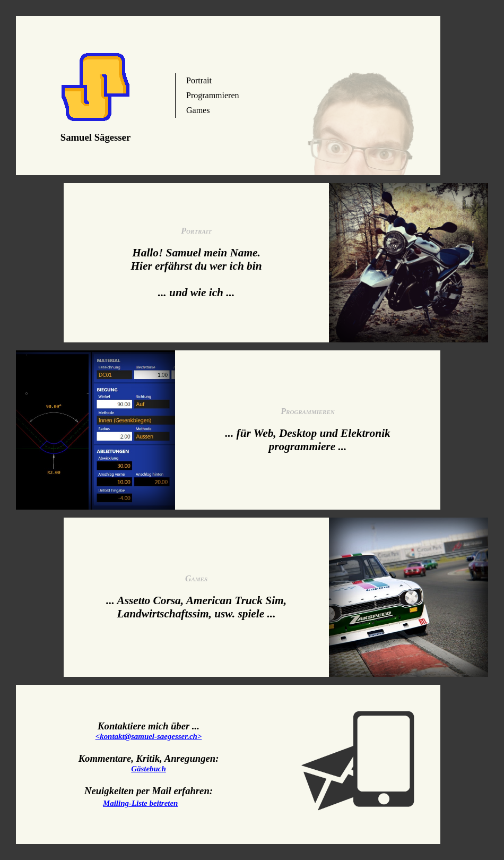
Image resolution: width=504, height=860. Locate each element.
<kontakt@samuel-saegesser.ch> (149, 736)
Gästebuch (149, 769)
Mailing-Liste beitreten (140, 803)
